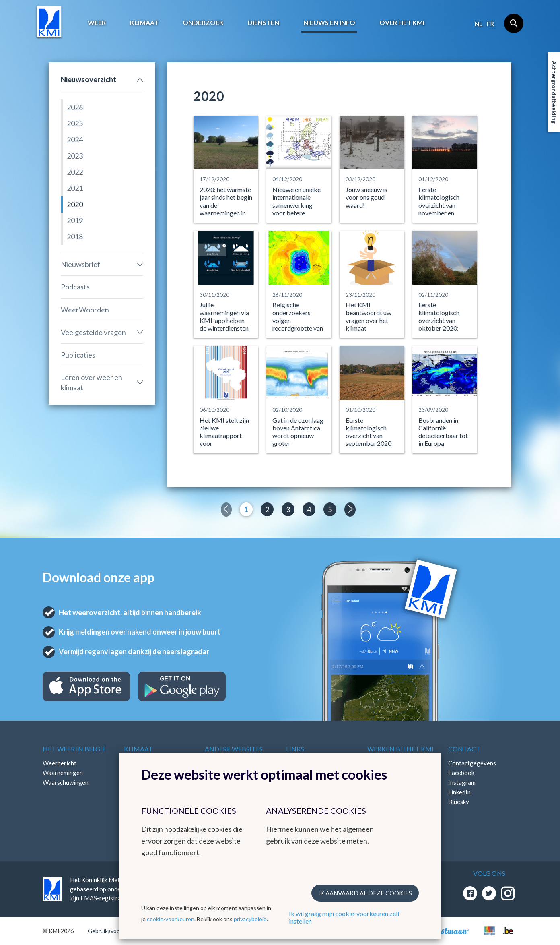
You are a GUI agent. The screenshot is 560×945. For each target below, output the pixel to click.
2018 (75, 236)
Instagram (462, 782)
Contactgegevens (472, 763)
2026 (75, 107)
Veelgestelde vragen (93, 332)
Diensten (264, 22)
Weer (97, 22)
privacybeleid (250, 919)
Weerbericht (60, 763)
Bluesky (459, 802)
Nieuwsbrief (80, 264)
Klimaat (144, 22)
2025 (75, 123)
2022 (75, 172)
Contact (464, 749)
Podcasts (75, 287)
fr (490, 24)
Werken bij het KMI (400, 749)
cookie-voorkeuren (171, 919)
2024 (75, 139)
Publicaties (78, 355)
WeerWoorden (85, 310)
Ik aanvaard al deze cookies (365, 893)
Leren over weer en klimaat (92, 382)
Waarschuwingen (66, 782)
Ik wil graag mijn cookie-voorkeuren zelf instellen (344, 917)
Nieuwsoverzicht (89, 79)
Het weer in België (74, 749)
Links (295, 749)
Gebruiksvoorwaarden (116, 931)
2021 (75, 188)
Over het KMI (402, 22)
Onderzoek (203, 22)
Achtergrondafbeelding (554, 92)
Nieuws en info (329, 22)
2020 (75, 204)
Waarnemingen (63, 773)
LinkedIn (459, 792)
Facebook (461, 773)
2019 (75, 220)
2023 (75, 156)
